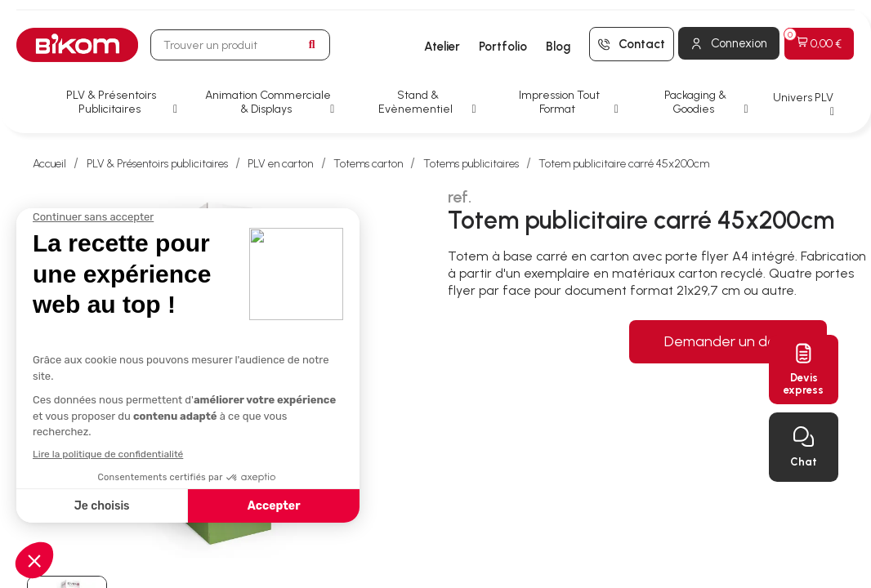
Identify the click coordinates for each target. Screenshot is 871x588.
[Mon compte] (729, 43)
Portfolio (503, 47)
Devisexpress (804, 384)
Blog (558, 47)
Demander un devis (728, 341)
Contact (642, 44)
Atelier (442, 47)
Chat (804, 462)
